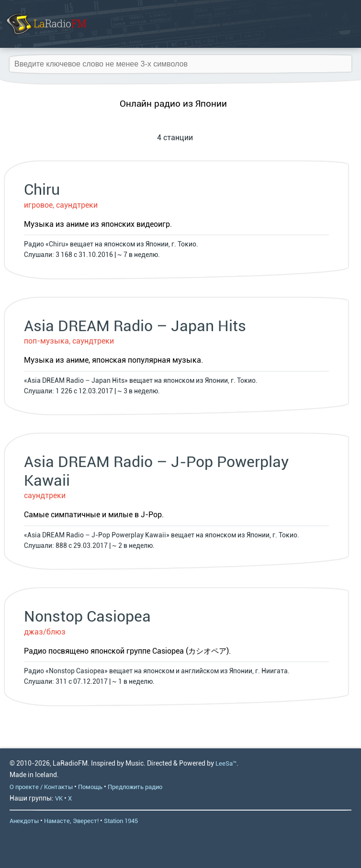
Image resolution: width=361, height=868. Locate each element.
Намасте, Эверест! (71, 821)
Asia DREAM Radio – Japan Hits (135, 326)
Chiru (42, 189)
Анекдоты (24, 821)
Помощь (90, 787)
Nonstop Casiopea (87, 616)
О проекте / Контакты (41, 787)
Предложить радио (135, 787)
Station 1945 (121, 821)
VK (59, 798)
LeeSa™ (226, 763)
